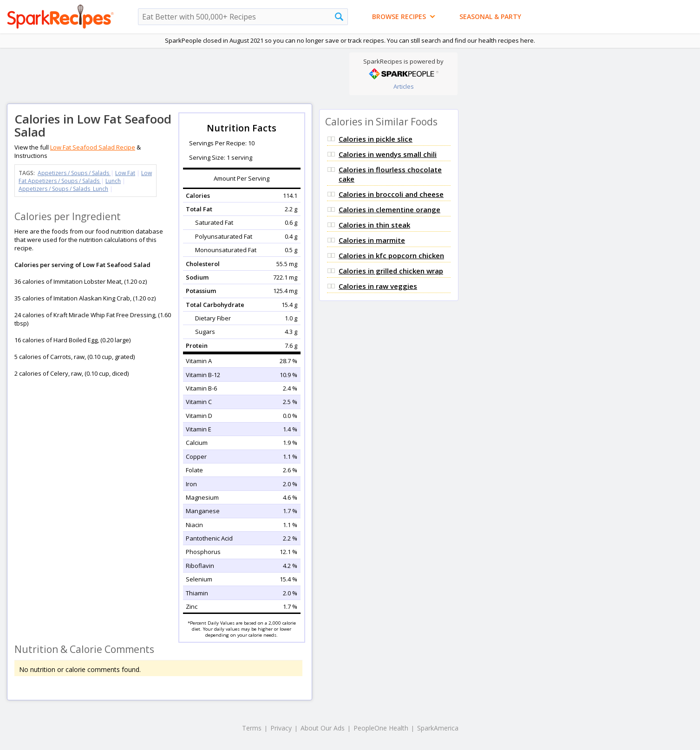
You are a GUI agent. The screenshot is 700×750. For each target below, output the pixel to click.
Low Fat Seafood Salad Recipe (93, 147)
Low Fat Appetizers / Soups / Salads (85, 177)
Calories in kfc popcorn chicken (391, 255)
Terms (252, 728)
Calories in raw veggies (378, 286)
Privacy (281, 728)
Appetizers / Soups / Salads (74, 173)
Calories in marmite (372, 240)
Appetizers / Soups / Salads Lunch (63, 189)
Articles (404, 86)
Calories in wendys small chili (388, 154)
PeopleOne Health (381, 728)
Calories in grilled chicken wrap (391, 271)
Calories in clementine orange (389, 209)
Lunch (113, 181)
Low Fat (125, 173)
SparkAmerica (438, 728)
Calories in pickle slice (376, 139)
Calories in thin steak (374, 225)
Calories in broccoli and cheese (391, 194)
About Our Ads (323, 728)
